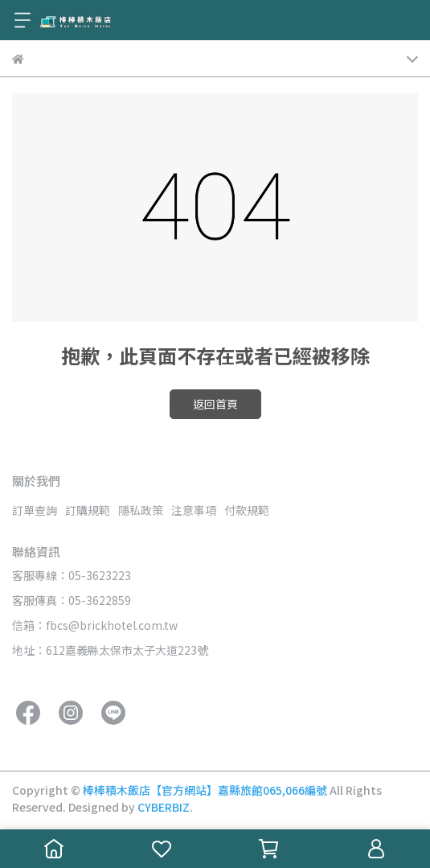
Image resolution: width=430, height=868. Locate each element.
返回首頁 (215, 404)
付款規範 (247, 510)
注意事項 (194, 510)
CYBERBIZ (164, 807)
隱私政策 (141, 510)
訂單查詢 (35, 510)
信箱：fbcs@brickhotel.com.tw (95, 625)
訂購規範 (88, 510)
